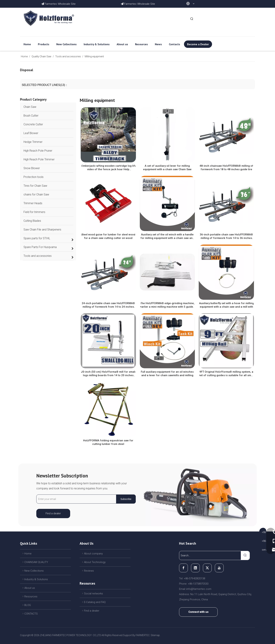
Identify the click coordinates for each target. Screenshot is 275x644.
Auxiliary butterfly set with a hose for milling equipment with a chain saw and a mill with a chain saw (226, 305)
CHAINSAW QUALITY (36, 562)
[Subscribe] (126, 499)
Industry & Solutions (36, 579)
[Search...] (210, 555)
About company (93, 554)
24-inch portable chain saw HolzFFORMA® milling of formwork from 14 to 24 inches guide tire (108, 305)
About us (30, 588)
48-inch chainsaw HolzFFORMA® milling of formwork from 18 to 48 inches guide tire (226, 168)
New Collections (34, 571)
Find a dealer (53, 513)
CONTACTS (31, 614)
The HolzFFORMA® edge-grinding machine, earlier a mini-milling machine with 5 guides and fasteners (167, 305)
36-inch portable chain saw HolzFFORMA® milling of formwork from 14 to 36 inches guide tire (226, 236)
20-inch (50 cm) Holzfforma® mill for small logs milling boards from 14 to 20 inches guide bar (108, 374)
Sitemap (155, 635)
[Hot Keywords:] (192, 19)
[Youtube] (219, 568)
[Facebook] (183, 568)
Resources (31, 596)
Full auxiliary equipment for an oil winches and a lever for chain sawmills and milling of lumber (167, 374)
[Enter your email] (76, 499)
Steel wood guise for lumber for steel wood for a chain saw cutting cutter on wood (108, 236)
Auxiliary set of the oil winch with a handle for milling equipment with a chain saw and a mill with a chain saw (167, 236)
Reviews (89, 571)
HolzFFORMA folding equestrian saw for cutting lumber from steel (108, 442)
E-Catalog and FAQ (95, 602)
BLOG (28, 605)
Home (28, 554)
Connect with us (198, 612)
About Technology (95, 562)
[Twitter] (207, 568)
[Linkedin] (195, 568)
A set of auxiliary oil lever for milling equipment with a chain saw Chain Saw (167, 168)
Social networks (93, 594)
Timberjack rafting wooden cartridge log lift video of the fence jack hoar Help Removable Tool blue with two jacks (108, 168)
